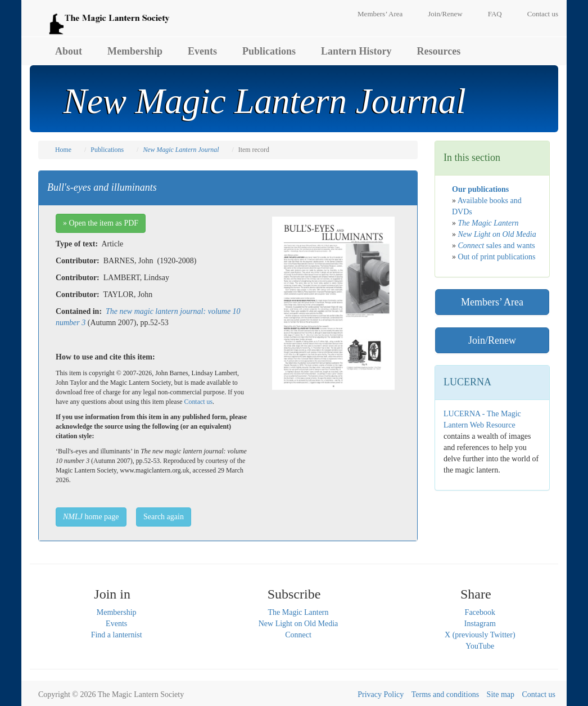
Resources (439, 51)
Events (202, 51)
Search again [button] (164, 517)
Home (63, 150)
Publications (269, 51)
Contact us (543, 14)
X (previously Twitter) (480, 635)
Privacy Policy (381, 694)
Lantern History (356, 51)
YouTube (480, 646)
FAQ (495, 14)
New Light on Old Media (298, 624)
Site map (501, 694)
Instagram (480, 624)
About (69, 51)
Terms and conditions (445, 694)
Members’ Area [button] (492, 302)
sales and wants (497, 246)
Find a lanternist (117, 635)
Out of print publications (497, 257)
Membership (135, 51)
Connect (298, 635)
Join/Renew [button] (492, 340)
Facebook (480, 612)
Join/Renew (445, 14)
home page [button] (91, 517)
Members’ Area (380, 14)
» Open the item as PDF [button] (101, 223)
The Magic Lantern (298, 612)
